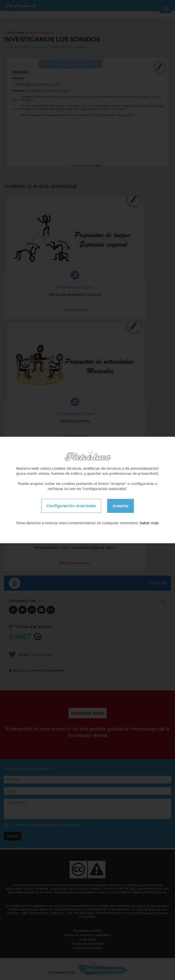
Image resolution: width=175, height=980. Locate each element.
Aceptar (121, 506)
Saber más (149, 523)
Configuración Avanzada (71, 506)
